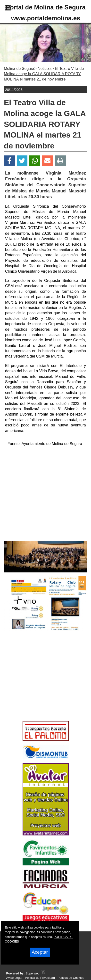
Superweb (33, 973)
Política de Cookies (71, 978)
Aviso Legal (14, 978)
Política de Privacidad (40, 978)
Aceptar (40, 952)
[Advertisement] (38, 685)
